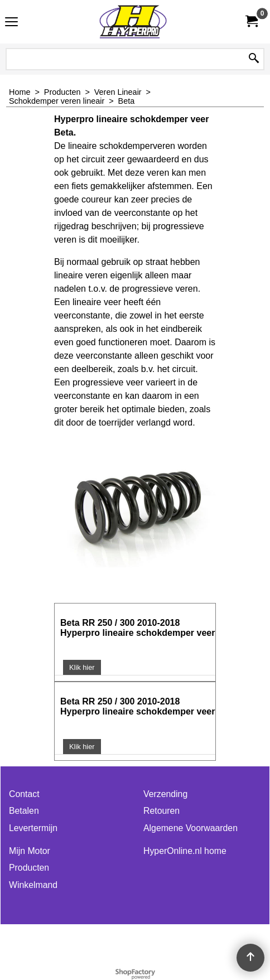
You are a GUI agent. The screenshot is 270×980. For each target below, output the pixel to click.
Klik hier (82, 667)
